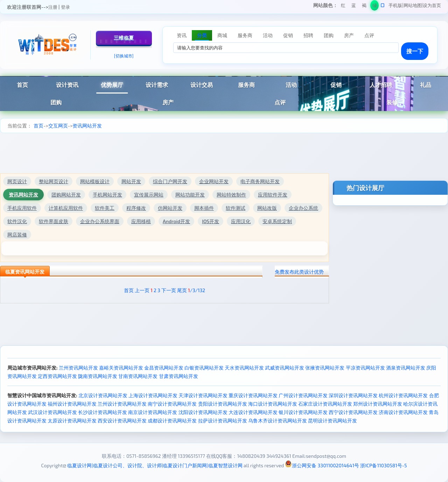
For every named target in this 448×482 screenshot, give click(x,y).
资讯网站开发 (87, 126)
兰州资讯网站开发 (78, 368)
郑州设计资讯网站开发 (378, 404)
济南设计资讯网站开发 (403, 412)
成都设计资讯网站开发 (172, 421)
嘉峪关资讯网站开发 (121, 368)
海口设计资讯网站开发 (273, 404)
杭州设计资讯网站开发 (403, 395)
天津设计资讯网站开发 (203, 395)
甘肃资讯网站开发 (178, 376)
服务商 (246, 85)
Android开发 (176, 221)
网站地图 (413, 5)
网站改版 (267, 208)
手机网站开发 (107, 195)
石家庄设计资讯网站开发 (325, 404)
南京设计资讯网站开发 (153, 412)
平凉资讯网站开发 (365, 368)
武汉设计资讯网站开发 (52, 412)
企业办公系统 (303, 208)
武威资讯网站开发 (285, 368)
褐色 (364, 6)
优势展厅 (112, 85)
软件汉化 (17, 221)
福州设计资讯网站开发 (72, 404)
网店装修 (17, 235)
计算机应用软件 (66, 208)
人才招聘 (381, 85)
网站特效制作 (231, 195)
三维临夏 (124, 38)
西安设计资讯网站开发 (122, 421)
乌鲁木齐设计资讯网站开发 (278, 421)
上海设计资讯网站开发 (153, 395)
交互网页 (58, 126)
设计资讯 (67, 85)
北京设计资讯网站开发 (103, 395)
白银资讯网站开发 (204, 368)
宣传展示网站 (149, 195)
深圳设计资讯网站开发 (353, 395)
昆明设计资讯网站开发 (332, 421)
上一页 (142, 290)
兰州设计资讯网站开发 (122, 404)
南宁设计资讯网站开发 (172, 404)
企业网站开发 (214, 181)
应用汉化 (241, 221)
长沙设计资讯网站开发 (103, 412)
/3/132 (197, 290)
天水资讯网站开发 (244, 368)
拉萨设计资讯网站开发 (223, 421)
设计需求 (157, 85)
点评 (280, 102)
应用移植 (141, 221)
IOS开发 (211, 221)
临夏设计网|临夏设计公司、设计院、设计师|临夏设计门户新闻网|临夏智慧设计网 (155, 465)
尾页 (182, 290)
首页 (22, 85)
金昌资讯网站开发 (164, 368)
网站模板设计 (95, 181)
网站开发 (131, 181)
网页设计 (17, 181)
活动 (291, 85)
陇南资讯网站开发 (98, 376)
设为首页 (432, 5)
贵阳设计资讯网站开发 (223, 404)
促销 (336, 85)
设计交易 (202, 85)
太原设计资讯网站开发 (72, 421)
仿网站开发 (170, 208)
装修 (392, 102)
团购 (56, 102)
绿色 (375, 6)
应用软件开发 (273, 195)
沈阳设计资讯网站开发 (203, 412)
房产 (168, 102)
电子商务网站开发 (260, 181)
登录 (65, 7)
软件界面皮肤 (54, 221)
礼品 (426, 85)
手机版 (395, 5)
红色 (343, 6)
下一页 (169, 290)
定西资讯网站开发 (57, 376)
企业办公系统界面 (100, 221)
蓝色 (354, 6)
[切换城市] (124, 56)
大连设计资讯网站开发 (253, 412)
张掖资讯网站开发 (325, 368)
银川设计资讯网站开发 (303, 412)
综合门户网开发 (170, 181)
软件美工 (105, 208)
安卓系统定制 (277, 221)
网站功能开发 (190, 195)
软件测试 (236, 208)
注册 (53, 7)
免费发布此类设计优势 (299, 272)
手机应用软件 (22, 208)
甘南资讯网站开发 (138, 376)
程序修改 (136, 208)
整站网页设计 (54, 181)
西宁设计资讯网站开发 (353, 412)
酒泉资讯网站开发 (406, 368)
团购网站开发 (66, 195)
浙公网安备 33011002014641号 (322, 465)
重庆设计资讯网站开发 (253, 395)
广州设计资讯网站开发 (303, 395)
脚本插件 (204, 208)
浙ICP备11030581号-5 (383, 465)
